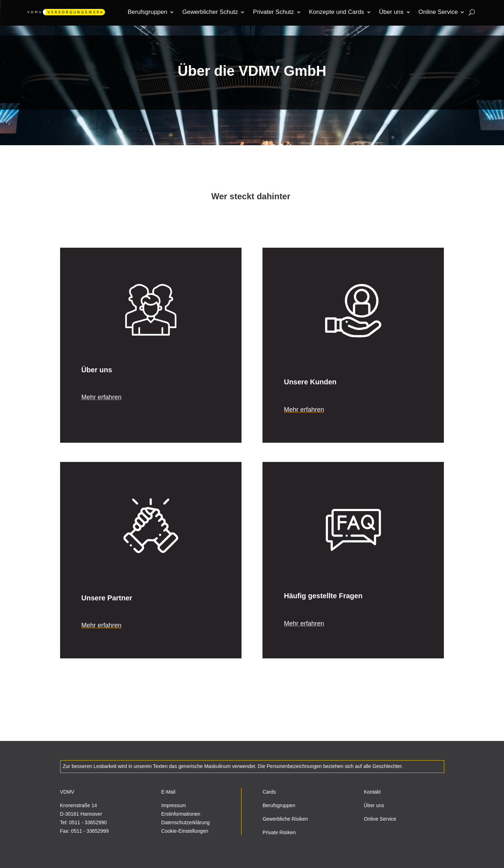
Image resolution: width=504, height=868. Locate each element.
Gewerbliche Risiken (285, 819)
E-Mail (168, 792)
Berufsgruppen (279, 805)
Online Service (380, 819)
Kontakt (372, 792)
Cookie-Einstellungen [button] (185, 831)
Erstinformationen (181, 814)
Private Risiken (279, 832)
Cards (269, 792)
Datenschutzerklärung (185, 822)
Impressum (173, 805)
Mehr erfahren (102, 397)
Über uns (374, 805)
